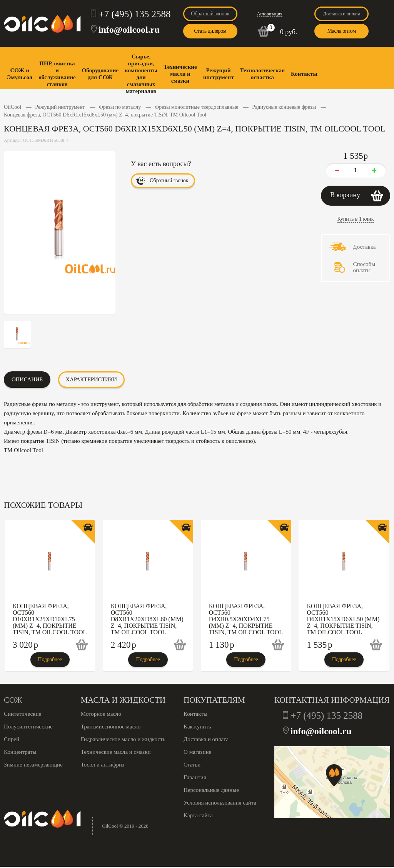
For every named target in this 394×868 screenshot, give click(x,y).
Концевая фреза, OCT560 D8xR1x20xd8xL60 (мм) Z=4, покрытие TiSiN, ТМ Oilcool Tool (147, 619)
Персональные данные (211, 790)
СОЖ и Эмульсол (20, 74)
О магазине (197, 752)
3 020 (25, 645)
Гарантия (195, 777)
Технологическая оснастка (263, 74)
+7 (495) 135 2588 (135, 14)
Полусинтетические (28, 727)
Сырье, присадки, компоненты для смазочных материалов (141, 74)
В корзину (345, 195)
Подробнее (50, 659)
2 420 (124, 645)
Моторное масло (101, 714)
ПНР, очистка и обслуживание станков (57, 74)
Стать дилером (210, 31)
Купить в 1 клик (356, 219)
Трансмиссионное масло (111, 727)
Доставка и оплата (341, 14)
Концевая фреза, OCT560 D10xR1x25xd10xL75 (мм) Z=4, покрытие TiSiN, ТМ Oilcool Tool (50, 619)
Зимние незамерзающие (33, 765)
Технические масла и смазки (180, 74)
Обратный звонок (210, 14)
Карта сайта (198, 815)
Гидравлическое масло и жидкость (123, 739)
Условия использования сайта (220, 803)
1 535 (319, 645)
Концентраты (20, 752)
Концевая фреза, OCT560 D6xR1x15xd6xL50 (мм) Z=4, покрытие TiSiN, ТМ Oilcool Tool (343, 619)
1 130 (222, 645)
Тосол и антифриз (103, 765)
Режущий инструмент (219, 74)
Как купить (197, 727)
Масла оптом (341, 31)
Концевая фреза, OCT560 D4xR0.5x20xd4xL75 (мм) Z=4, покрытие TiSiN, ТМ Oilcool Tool (246, 619)
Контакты (304, 74)
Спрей (12, 739)
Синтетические (23, 714)
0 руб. (289, 32)
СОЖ (13, 700)
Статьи (192, 765)
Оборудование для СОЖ (100, 74)
